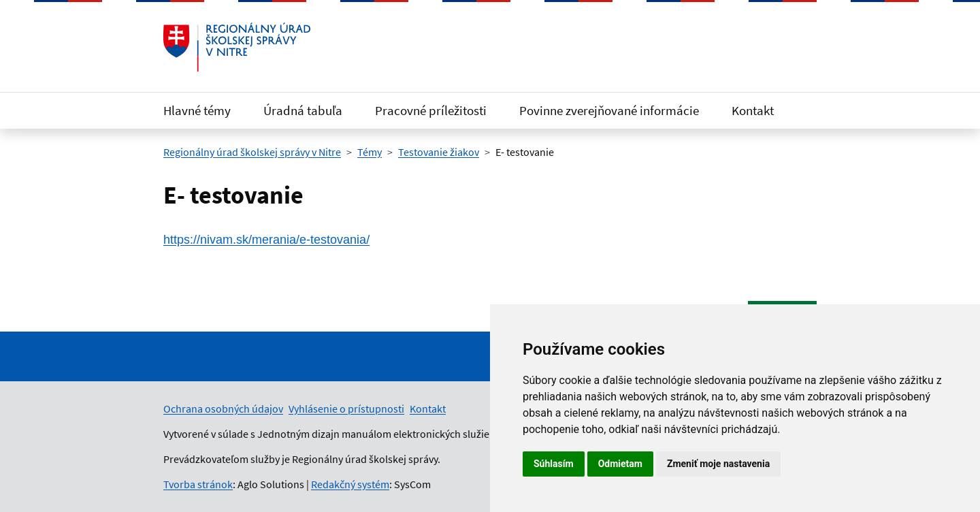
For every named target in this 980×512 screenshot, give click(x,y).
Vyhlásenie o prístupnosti (346, 409)
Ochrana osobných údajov (223, 409)
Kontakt (753, 110)
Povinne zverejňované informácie (609, 110)
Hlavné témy (197, 110)
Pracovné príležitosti (431, 110)
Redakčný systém (350, 484)
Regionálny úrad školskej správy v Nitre (252, 152)
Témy (370, 152)
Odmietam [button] (620, 464)
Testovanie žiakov (439, 152)
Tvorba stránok (198, 484)
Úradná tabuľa (303, 110)
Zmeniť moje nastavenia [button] (718, 464)
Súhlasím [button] (554, 464)
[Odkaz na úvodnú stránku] (237, 47)
